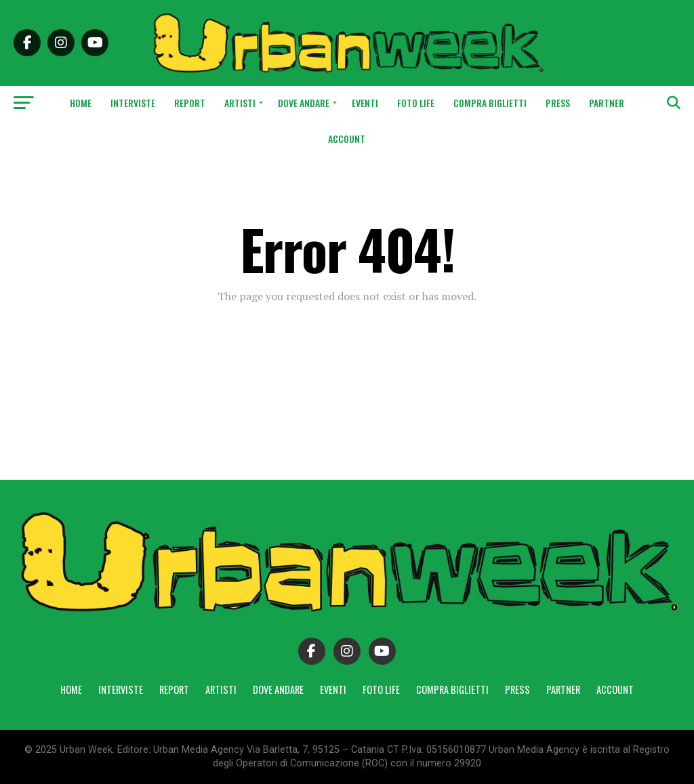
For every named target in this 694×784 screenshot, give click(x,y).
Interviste (133, 103)
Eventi (365, 103)
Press (558, 103)
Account (347, 139)
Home (81, 103)
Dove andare (304, 103)
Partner (607, 103)
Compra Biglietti (490, 103)
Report (190, 103)
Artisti (240, 103)
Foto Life (416, 103)
